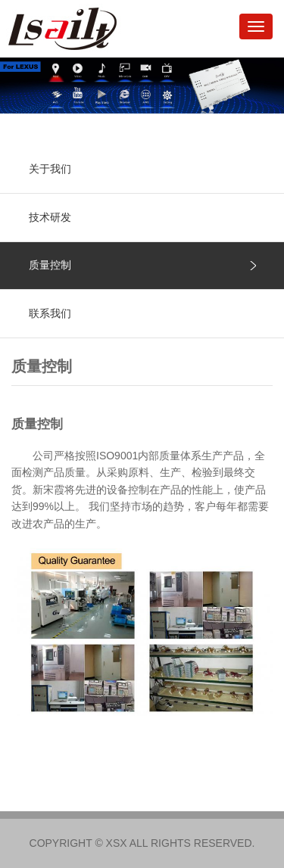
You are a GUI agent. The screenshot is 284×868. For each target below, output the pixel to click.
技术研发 (50, 217)
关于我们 (50, 169)
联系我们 (50, 313)
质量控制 (50, 265)
